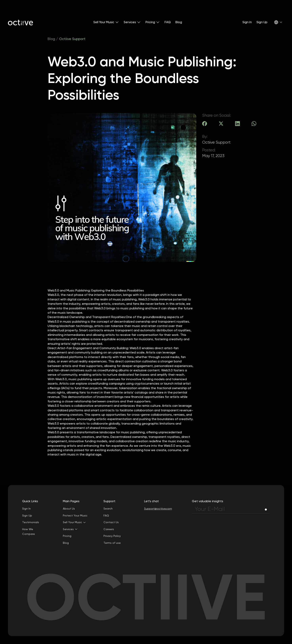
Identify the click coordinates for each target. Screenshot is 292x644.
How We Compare (29, 532)
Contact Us (111, 522)
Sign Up (262, 22)
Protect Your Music (75, 515)
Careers (109, 529)
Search (108, 509)
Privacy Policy (112, 536)
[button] (106, 22)
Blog (179, 22)
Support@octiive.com (158, 509)
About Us (69, 509)
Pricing (67, 536)
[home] (20, 22)
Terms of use (112, 543)
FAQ (168, 22)
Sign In (247, 22)
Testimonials (31, 522)
